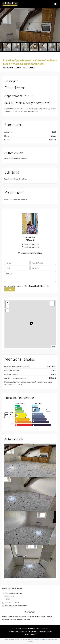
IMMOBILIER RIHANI (12, 588)
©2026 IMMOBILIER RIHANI (23, 628)
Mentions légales (42, 628)
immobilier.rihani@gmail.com (32, 253)
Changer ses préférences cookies (40, 631)
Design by (31, 634)
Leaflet (53, 347)
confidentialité (33, 639)
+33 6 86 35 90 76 (32, 247)
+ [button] (7, 303)
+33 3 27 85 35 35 (32, 244)
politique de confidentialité (32, 286)
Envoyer (10, 289)
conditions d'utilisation (46, 639)
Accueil (10, 5)
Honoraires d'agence (18, 631)
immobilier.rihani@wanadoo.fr (16, 606)
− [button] (7, 306)
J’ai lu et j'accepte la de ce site (28, 286)
